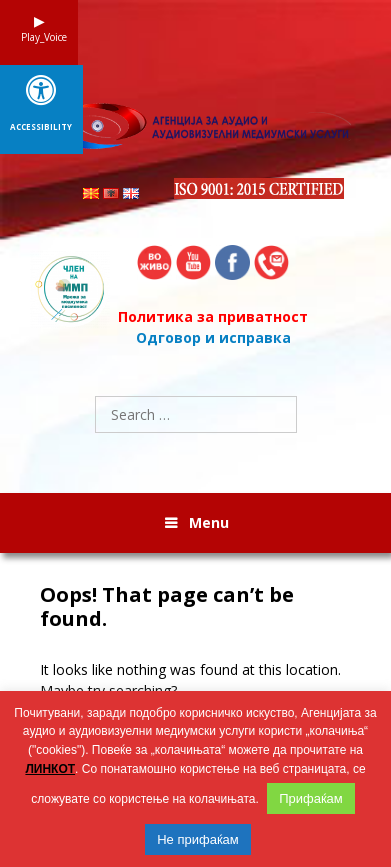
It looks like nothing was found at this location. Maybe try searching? (190, 680)
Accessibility (41, 127)
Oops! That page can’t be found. (167, 607)
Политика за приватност (213, 316)
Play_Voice (39, 37)
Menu (209, 522)
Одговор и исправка (213, 337)
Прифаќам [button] (311, 798)
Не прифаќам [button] (198, 839)
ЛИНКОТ (50, 769)
